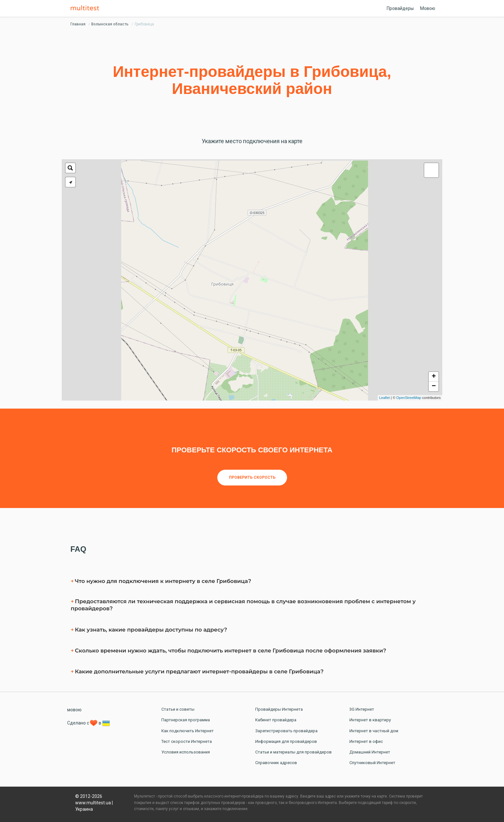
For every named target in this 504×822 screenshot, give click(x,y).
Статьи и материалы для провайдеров (293, 752)
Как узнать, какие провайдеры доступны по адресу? (151, 630)
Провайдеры (400, 8)
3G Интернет (362, 709)
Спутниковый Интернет (372, 763)
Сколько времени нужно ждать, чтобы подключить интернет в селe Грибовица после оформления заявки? (231, 651)
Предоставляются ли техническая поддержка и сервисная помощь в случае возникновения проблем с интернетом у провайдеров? (243, 605)
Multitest (86, 8)
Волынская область (110, 24)
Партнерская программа (186, 720)
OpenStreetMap (409, 398)
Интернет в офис (366, 741)
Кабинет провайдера (276, 720)
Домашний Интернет (370, 752)
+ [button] (434, 377)
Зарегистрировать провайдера (286, 731)
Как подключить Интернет (188, 731)
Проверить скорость (252, 477)
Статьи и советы (178, 709)
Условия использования (186, 752)
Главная (78, 24)
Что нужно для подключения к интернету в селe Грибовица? (163, 581)
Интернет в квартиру (370, 720)
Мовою (428, 8)
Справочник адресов (276, 763)
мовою (74, 710)
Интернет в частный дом (374, 731)
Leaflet (385, 398)
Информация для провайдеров (286, 741)
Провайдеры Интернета (279, 709)
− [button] (434, 386)
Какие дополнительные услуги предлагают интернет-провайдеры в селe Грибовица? (199, 671)
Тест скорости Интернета (187, 741)
